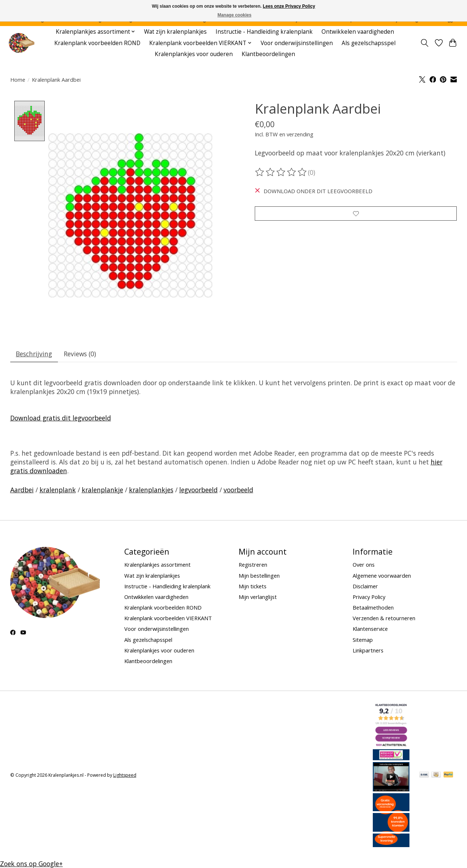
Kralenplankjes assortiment (157, 565)
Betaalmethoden (373, 608)
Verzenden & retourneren (384, 618)
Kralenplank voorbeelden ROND (97, 43)
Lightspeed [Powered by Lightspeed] (125, 775)
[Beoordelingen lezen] (282, 172)
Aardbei (22, 490)
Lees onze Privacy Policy (289, 6)
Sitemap (363, 640)
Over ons (364, 565)
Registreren (253, 565)
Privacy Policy (369, 597)
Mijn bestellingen (259, 576)
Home (18, 80)
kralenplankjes (151, 490)
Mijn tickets (253, 586)
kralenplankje (102, 490)
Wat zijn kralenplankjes (175, 32)
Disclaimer (365, 586)
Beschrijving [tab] (34, 354)
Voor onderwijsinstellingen (297, 43)
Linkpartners (368, 651)
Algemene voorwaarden (382, 576)
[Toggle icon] (424, 43)
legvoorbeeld (198, 490)
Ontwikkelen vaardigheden (358, 32)
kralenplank (58, 490)
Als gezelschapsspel (369, 43)
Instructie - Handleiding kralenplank (264, 32)
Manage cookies (234, 15)
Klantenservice (370, 629)
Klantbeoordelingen (268, 54)
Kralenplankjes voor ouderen (194, 54)
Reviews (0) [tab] (81, 354)
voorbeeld (238, 490)
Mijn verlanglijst (258, 597)
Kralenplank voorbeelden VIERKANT (168, 618)
